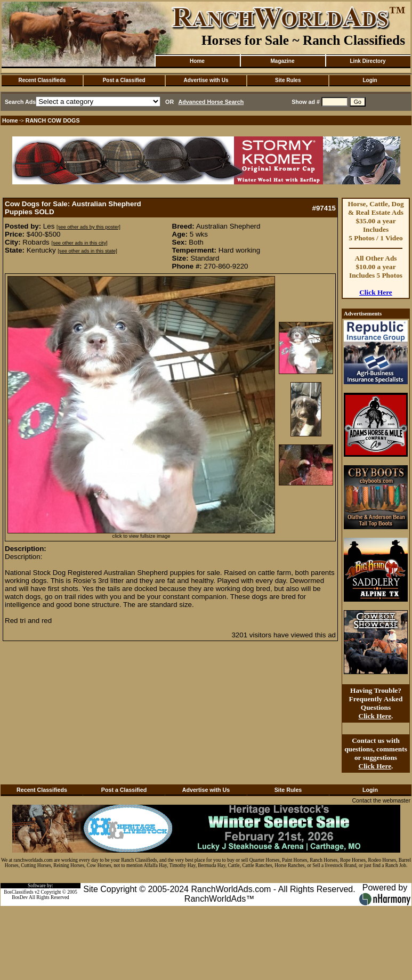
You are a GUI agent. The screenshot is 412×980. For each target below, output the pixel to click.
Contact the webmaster (381, 800)
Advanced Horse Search (211, 102)
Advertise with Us (206, 80)
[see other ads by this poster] (88, 227)
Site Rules (288, 80)
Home (197, 61)
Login (370, 80)
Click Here (376, 292)
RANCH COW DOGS (53, 120)
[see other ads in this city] (79, 243)
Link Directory (367, 61)
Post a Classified (124, 80)
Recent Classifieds (42, 80)
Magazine (282, 61)
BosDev (20, 897)
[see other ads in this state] (87, 251)
